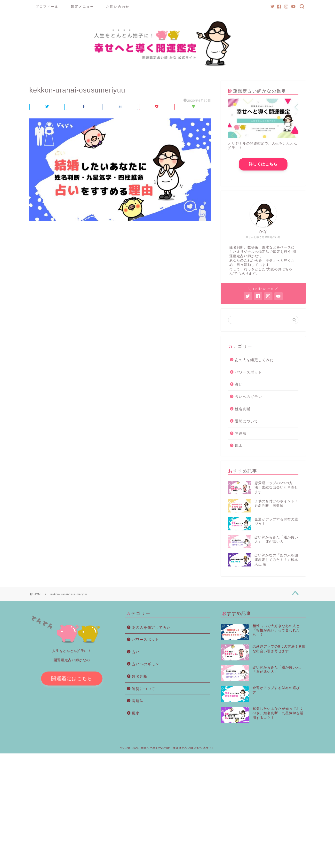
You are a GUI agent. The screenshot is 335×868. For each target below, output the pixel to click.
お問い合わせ (118, 7)
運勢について (247, 423)
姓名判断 (243, 411)
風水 (239, 447)
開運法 (241, 435)
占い (239, 386)
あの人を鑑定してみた (254, 362)
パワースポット (248, 374)
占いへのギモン (248, 399)
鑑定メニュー (82, 7)
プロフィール (47, 7)
